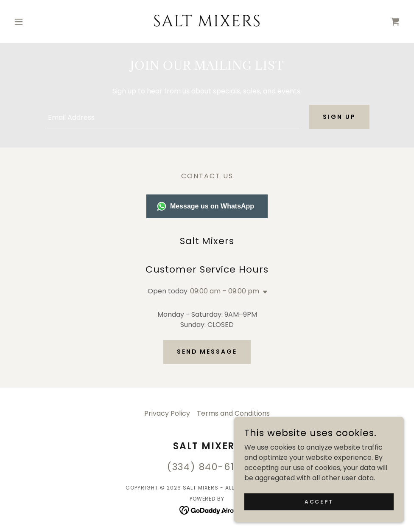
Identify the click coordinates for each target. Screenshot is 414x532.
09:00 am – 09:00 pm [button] (225, 291)
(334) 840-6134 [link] (207, 467)
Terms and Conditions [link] (233, 413)
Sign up (339, 117)
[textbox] (172, 117)
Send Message (207, 352)
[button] (40, 22)
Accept (319, 501)
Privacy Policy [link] (167, 413)
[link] (207, 24)
